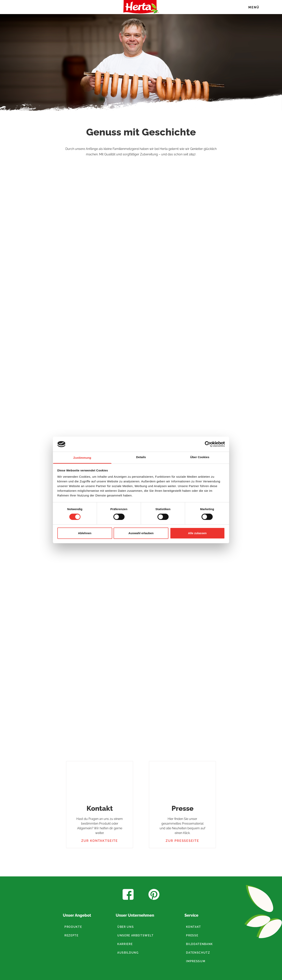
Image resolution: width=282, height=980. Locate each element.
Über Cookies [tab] (200, 457)
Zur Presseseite (182, 841)
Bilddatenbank (199, 944)
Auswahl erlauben (141, 533)
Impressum (196, 961)
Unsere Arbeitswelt (135, 935)
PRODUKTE (73, 927)
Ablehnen (85, 533)
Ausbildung (128, 953)
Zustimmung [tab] (82, 458)
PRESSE (192, 935)
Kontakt (194, 927)
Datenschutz (198, 953)
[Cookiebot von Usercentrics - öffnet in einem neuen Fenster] (208, 444)
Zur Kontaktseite (100, 841)
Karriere (125, 944)
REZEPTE (71, 935)
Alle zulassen (197, 533)
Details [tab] (141, 457)
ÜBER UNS (126, 927)
